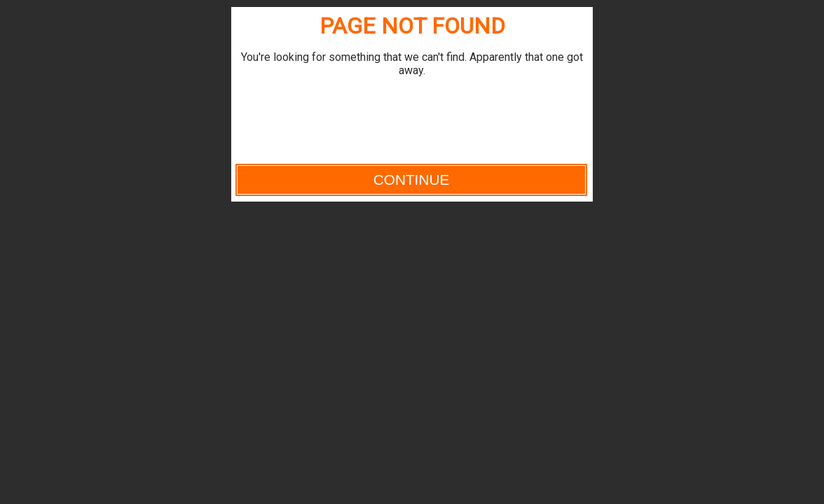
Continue (412, 180)
